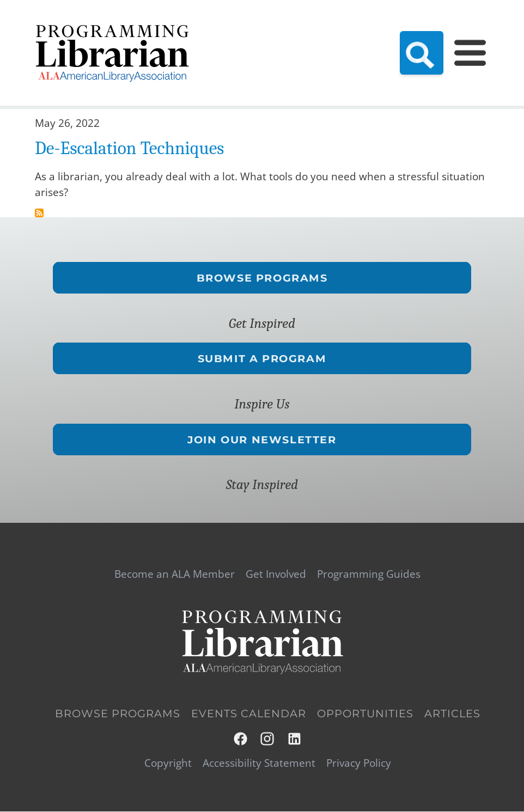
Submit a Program (262, 359)
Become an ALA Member (175, 574)
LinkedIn (295, 739)
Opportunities (365, 714)
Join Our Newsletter (262, 439)
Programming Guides (369, 574)
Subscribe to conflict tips (39, 213)
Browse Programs (262, 278)
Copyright (168, 763)
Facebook (241, 739)
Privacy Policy (359, 763)
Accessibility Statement (259, 763)
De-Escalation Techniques (129, 148)
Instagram (268, 739)
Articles (452, 714)
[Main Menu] (470, 53)
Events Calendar (249, 714)
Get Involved (276, 574)
